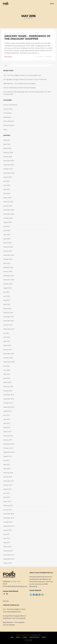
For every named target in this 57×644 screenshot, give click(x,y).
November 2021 (9, 321)
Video (5, 129)
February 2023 (8, 267)
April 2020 (7, 378)
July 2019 (6, 415)
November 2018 (9, 444)
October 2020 (8, 358)
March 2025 (7, 198)
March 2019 (7, 432)
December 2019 (9, 395)
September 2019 (9, 407)
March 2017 (7, 501)
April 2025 (7, 193)
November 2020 (9, 354)
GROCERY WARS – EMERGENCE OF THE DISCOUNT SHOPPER (27, 37)
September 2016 (9, 526)
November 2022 (9, 280)
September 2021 (9, 329)
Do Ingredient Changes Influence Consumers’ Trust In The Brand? (25, 79)
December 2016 (9, 514)
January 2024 (8, 251)
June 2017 (7, 493)
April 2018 (7, 469)
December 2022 (9, 276)
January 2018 (8, 477)
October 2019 (8, 403)
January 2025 (8, 206)
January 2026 (8, 157)
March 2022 (7, 308)
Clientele (25, 637)
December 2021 (9, 317)
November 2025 (9, 165)
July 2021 (6, 333)
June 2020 (7, 370)
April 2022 (7, 304)
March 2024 (7, 243)
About (12, 637)
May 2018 (7, 464)
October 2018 (8, 448)
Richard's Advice (9, 125)
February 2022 (8, 313)
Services (18, 637)
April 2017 (7, 497)
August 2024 (8, 222)
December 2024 (9, 210)
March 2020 (7, 382)
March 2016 (7, 547)
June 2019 (7, 419)
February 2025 (8, 202)
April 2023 (7, 263)
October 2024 (8, 218)
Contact (44, 637)
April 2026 (7, 144)
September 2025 (9, 173)
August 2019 (8, 411)
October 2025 (8, 169)
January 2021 (8, 350)
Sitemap (6, 601)
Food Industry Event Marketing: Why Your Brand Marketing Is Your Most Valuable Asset (27, 93)
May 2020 (7, 374)
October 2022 (8, 284)
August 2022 (8, 288)
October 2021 (8, 325)
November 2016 (9, 518)
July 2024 (6, 226)
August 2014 (8, 563)
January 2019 (8, 440)
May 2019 (7, 423)
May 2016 (7, 542)
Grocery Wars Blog (34, 637)
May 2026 (7, 140)
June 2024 (7, 230)
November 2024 (9, 214)
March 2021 (7, 345)
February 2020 (8, 386)
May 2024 (7, 235)
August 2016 (8, 530)
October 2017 (8, 485)
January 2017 (8, 510)
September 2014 (9, 559)
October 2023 (8, 259)
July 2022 (6, 292)
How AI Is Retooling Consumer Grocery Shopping (20, 88)
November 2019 (9, 399)
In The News (40, 56)
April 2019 (7, 428)
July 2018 (6, 460)
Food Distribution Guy (23, 635)
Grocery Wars (8, 109)
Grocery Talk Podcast (10, 105)
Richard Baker (19, 33)
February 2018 (8, 473)
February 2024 (8, 247)
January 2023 (8, 271)
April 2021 (7, 341)
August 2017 (8, 489)
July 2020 (6, 366)
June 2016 (7, 538)
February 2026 (8, 152)
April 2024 (7, 239)
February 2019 (8, 436)
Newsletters (7, 117)
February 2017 (8, 506)
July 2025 (6, 181)
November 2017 (9, 481)
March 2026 (7, 148)
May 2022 (7, 300)
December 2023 (9, 255)
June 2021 (7, 337)
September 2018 (9, 452)
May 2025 (7, 189)
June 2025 (7, 185)
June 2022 (7, 296)
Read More (8, 56)
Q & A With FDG (9, 121)
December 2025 (9, 161)
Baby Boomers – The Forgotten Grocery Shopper (20, 83)
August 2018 (8, 456)
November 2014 (9, 555)
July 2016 (6, 534)
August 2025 (8, 177)
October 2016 (8, 522)
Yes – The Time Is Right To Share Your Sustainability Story (22, 75)
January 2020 (8, 391)
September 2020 (9, 362)
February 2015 (8, 551)
